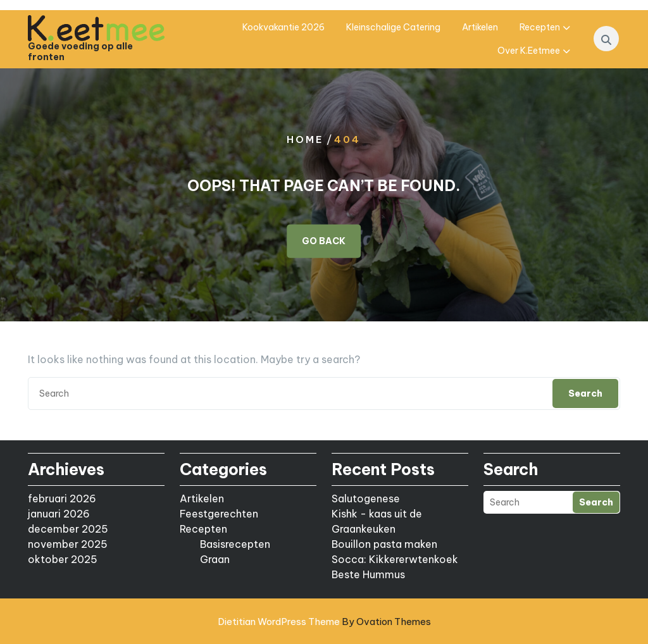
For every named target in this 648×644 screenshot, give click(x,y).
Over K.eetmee (529, 51)
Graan (215, 559)
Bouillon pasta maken (384, 544)
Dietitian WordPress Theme (324, 622)
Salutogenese (366, 498)
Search (585, 393)
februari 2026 (62, 498)
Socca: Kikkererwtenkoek (395, 559)
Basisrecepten (235, 544)
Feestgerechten (219, 514)
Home (305, 139)
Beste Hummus (368, 574)
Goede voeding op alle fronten (80, 52)
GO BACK (324, 241)
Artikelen (480, 27)
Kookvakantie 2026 (283, 27)
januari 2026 (59, 514)
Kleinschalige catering (393, 27)
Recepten (540, 27)
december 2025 (68, 529)
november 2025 (68, 544)
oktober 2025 (63, 559)
